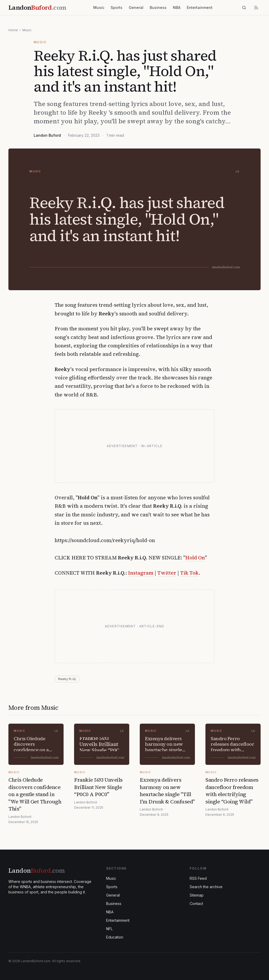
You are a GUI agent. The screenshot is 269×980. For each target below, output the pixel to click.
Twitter (167, 573)
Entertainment (200, 7)
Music (99, 7)
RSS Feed (198, 878)
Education (115, 937)
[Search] (244, 8)
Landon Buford (47, 135)
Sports (117, 7)
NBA (177, 7)
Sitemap (197, 895)
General (136, 7)
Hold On (195, 558)
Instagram (141, 573)
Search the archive (206, 887)
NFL (109, 929)
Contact (196, 904)
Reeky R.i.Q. (67, 679)
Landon (37, 870)
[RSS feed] (256, 8)
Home (13, 30)
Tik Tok (189, 573)
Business (158, 7)
